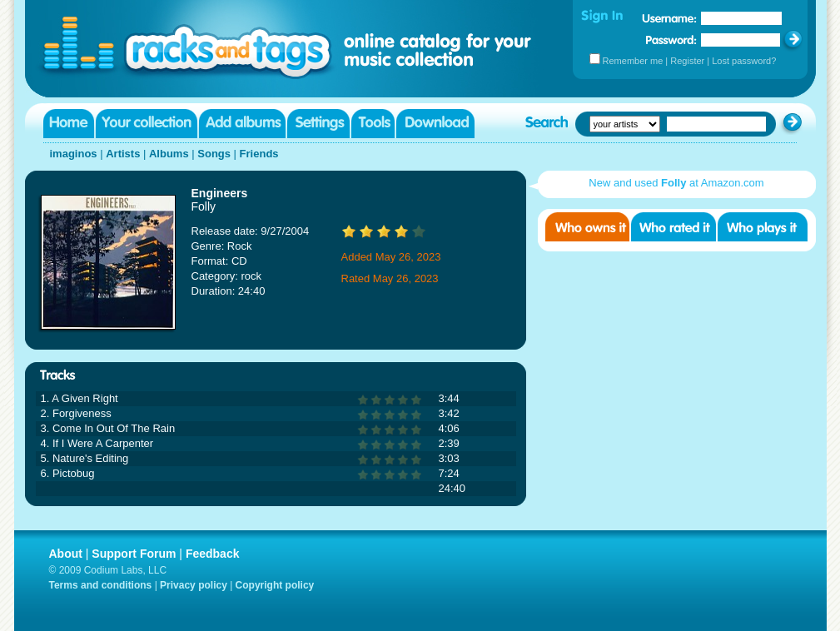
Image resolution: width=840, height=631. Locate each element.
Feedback (213, 554)
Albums (169, 154)
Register (687, 61)
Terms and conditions (101, 585)
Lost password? (744, 61)
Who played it (763, 227)
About (66, 554)
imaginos (74, 154)
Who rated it (673, 227)
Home (69, 124)
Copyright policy (275, 585)
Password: (671, 40)
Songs (214, 154)
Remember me (633, 61)
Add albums (242, 124)
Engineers (220, 193)
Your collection (147, 124)
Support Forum (134, 554)
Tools (373, 124)
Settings (318, 124)
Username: (669, 18)
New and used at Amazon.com (676, 183)
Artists (123, 154)
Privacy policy (194, 585)
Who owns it (587, 227)
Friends (259, 154)
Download (435, 124)
